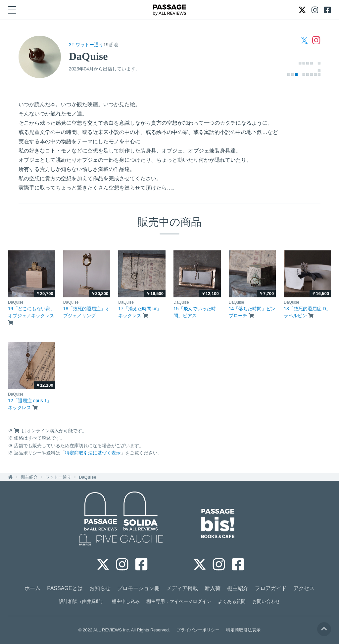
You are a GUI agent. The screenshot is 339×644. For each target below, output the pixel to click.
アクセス (304, 588)
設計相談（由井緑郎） (82, 601)
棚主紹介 (29, 477)
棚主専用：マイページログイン (179, 601)
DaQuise (88, 477)
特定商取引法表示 (243, 630)
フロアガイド (271, 588)
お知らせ (100, 588)
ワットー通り (58, 477)
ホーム (32, 588)
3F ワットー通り (86, 45)
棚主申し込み (126, 601)
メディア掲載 (182, 588)
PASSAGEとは (65, 588)
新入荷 (213, 588)
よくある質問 (232, 601)
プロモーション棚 (138, 588)
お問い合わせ (266, 601)
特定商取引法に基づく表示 (93, 453)
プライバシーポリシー (198, 630)
